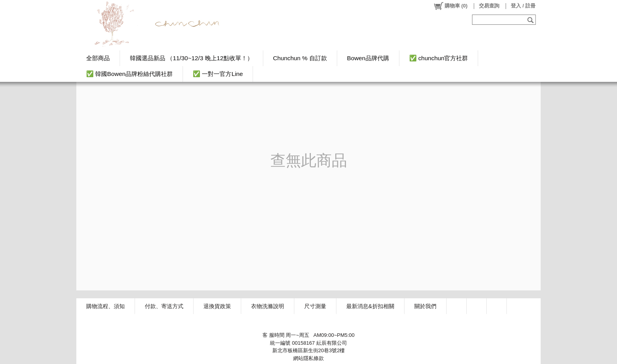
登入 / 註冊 (523, 6)
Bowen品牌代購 (368, 58)
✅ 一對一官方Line (218, 74)
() (450, 6)
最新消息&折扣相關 (370, 306)
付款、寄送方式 (164, 306)
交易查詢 (489, 6)
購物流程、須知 (105, 306)
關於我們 (425, 306)
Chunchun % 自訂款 (300, 58)
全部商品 (98, 58)
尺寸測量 (315, 306)
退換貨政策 (217, 306)
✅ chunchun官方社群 (439, 58)
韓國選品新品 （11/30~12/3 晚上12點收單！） (191, 58)
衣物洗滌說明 (268, 306)
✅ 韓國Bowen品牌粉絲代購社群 (129, 74)
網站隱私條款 (308, 358)
